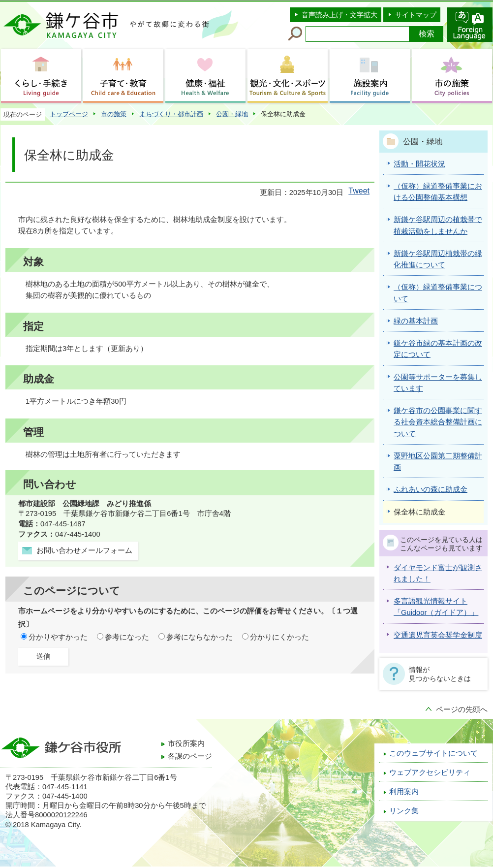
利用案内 (404, 792)
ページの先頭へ (462, 709)
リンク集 (404, 811)
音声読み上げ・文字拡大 (339, 15)
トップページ (69, 114)
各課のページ (190, 756)
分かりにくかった (279, 637)
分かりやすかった (58, 637)
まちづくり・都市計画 (171, 114)
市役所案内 (186, 743)
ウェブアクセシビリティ (430, 772)
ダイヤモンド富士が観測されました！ (438, 573)
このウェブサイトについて (433, 753)
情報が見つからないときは (440, 674)
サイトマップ (416, 15)
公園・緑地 (232, 114)
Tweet (359, 191)
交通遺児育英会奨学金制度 (438, 635)
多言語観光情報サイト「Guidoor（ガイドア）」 (436, 607)
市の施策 (114, 114)
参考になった (127, 637)
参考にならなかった (200, 637)
